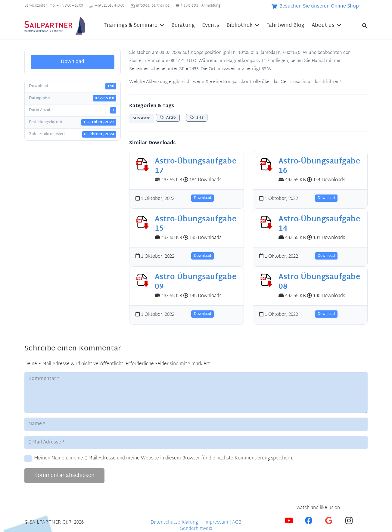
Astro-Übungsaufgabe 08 (319, 282)
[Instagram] (349, 521)
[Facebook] (309, 521)
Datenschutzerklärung (175, 523)
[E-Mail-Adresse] (196, 443)
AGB (237, 523)
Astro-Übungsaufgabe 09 (196, 282)
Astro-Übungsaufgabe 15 (196, 224)
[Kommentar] (196, 392)
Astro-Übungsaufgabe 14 (319, 224)
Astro (168, 118)
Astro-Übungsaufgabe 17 (196, 166)
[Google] (329, 521)
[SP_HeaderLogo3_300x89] (55, 26)
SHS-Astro (142, 118)
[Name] (196, 424)
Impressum (216, 523)
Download (73, 62)
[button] (161, 26)
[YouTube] (289, 521)
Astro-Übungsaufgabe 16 (319, 166)
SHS (197, 118)
